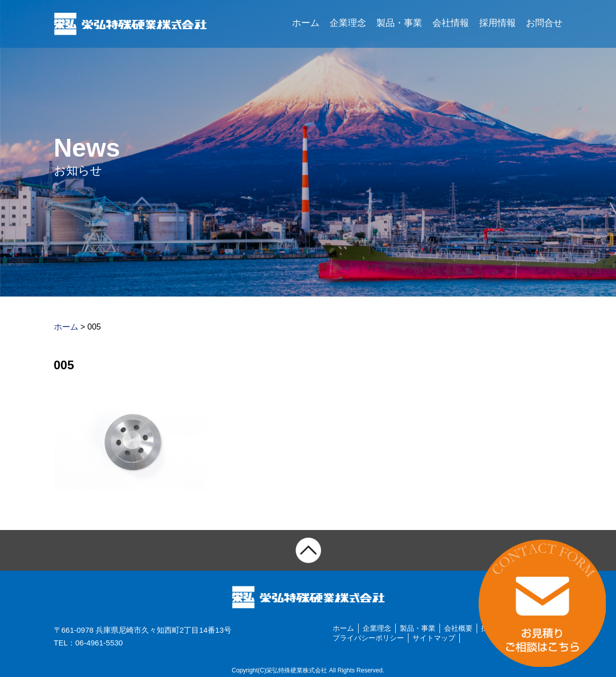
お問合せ (544, 23)
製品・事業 (399, 23)
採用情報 (497, 23)
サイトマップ (434, 638)
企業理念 (348, 23)
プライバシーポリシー (368, 638)
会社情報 (451, 23)
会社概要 (458, 628)
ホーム (306, 23)
